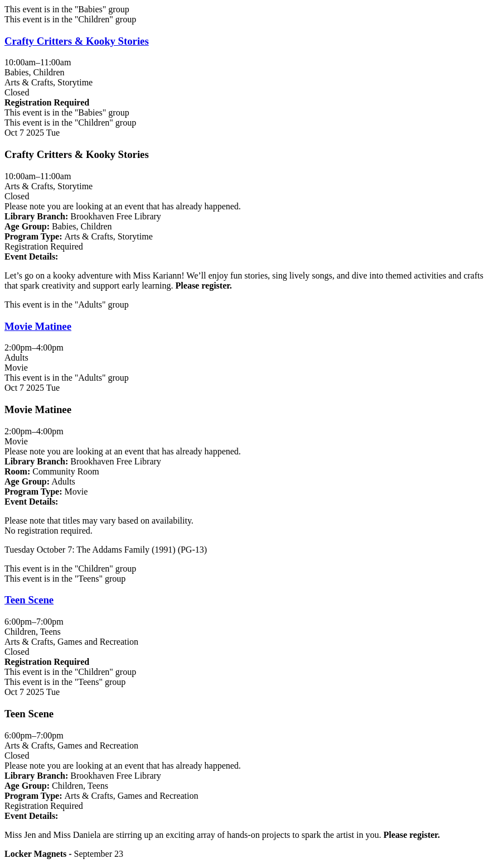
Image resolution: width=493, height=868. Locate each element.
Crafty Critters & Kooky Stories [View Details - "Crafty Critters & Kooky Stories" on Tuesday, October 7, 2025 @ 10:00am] (77, 41)
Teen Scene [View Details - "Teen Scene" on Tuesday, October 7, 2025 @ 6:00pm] (29, 600)
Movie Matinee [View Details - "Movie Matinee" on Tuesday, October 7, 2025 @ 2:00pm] (38, 326)
